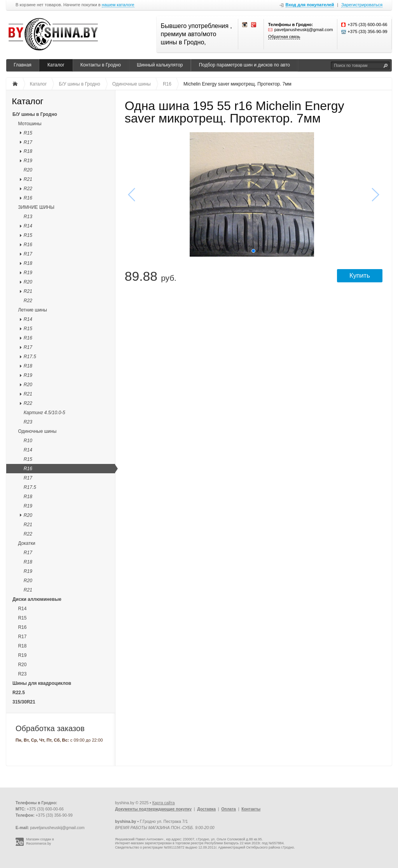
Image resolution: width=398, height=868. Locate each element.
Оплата (229, 809)
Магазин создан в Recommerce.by (40, 841)
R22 (28, 189)
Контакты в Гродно (101, 65)
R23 (28, 422)
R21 (28, 179)
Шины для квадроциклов (42, 683)
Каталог (56, 65)
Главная (23, 65)
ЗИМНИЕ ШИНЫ (36, 207)
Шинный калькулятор (160, 65)
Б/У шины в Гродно (35, 114)
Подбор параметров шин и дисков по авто (244, 65)
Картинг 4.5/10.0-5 (45, 413)
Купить (360, 276)
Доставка (206, 809)
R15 (28, 133)
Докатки (26, 543)
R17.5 (30, 357)
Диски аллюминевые (37, 599)
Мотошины (30, 124)
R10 (28, 441)
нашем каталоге (118, 5)
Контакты (251, 809)
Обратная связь (284, 37)
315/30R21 (24, 702)
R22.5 (19, 693)
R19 (28, 161)
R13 (28, 217)
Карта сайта (164, 803)
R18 (28, 151)
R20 (28, 170)
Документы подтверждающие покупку (153, 809)
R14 (28, 226)
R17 (28, 142)
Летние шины (32, 310)
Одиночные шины (37, 431)
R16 (28, 198)
